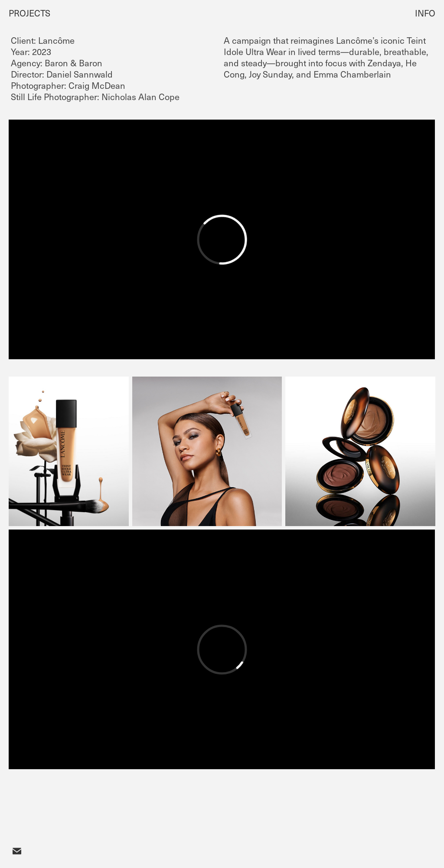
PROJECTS (29, 13)
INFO (425, 13)
